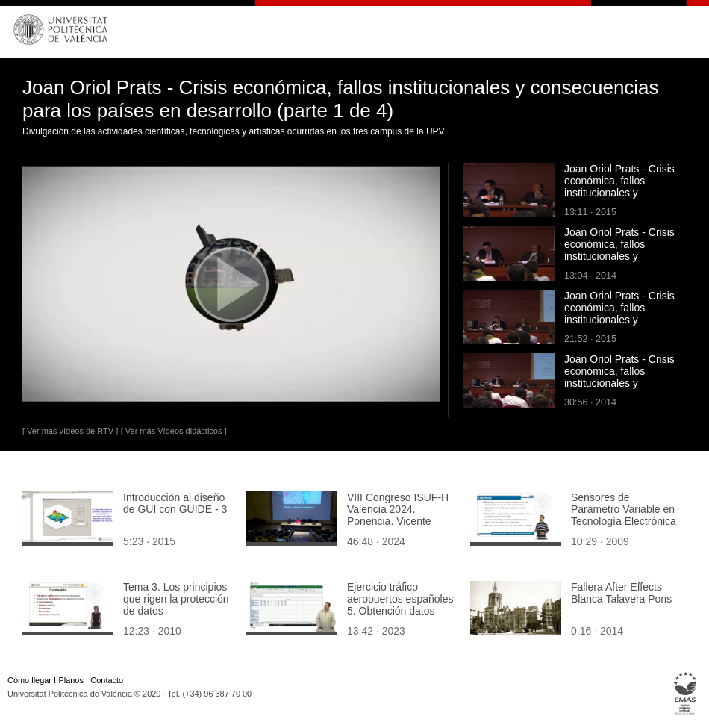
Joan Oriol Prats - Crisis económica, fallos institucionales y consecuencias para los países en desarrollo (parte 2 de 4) (619, 389)
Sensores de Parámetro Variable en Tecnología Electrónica (624, 509)
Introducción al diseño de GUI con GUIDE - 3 (175, 503)
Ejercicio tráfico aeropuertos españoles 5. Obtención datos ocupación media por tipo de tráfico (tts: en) (400, 611)
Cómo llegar (29, 680)
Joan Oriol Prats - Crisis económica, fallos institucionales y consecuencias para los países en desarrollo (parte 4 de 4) (619, 262)
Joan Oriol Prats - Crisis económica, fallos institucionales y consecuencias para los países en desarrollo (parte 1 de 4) (619, 199)
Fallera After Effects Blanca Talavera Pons (621, 593)
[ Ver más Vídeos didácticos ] (174, 431)
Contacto (107, 680)
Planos (71, 680)
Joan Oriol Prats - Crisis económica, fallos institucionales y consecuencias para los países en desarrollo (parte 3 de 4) (619, 326)
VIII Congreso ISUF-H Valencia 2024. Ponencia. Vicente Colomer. (398, 515)
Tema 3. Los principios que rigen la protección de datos (176, 599)
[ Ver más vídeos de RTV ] (70, 431)
